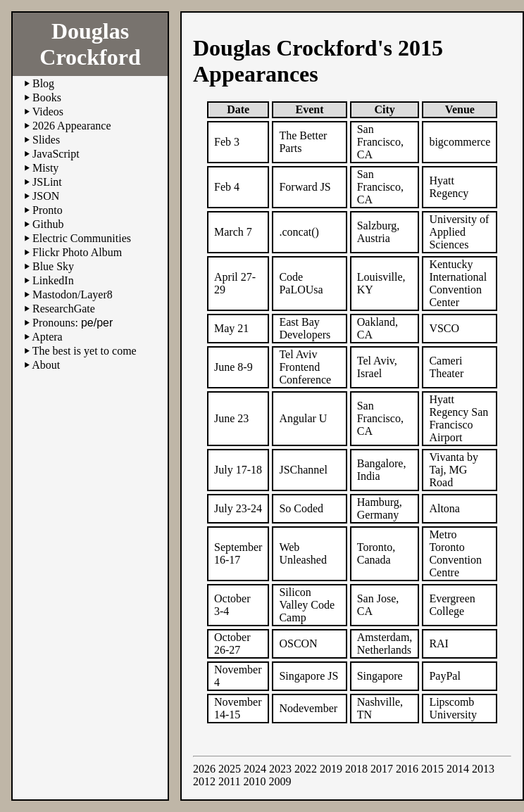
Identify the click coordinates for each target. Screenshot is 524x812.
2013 (483, 769)
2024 (255, 769)
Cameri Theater (446, 367)
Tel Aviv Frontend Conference (305, 367)
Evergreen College (452, 605)
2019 (331, 769)
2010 (254, 781)
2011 (229, 781)
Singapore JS (308, 676)
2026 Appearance (72, 126)
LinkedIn (53, 280)
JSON (46, 196)
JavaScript (56, 154)
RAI (439, 643)
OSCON (298, 643)
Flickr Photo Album (77, 252)
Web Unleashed (303, 553)
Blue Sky (53, 266)
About (46, 365)
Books (47, 97)
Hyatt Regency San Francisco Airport (458, 418)
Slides (46, 140)
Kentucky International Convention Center (458, 283)
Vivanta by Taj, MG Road (454, 470)
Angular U (303, 418)
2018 (356, 769)
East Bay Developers (305, 328)
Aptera (47, 337)
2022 (306, 769)
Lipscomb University (453, 708)
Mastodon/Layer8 (73, 294)
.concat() (299, 232)
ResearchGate (64, 309)
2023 (280, 769)
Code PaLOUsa (301, 283)
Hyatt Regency (449, 187)
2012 (204, 781)
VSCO (444, 328)
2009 (280, 781)
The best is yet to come (85, 351)
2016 (407, 769)
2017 (382, 769)
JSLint (47, 182)
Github (48, 224)
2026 (204, 769)
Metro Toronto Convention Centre (455, 553)
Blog (43, 83)
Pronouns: (73, 323)
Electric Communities (82, 238)
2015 (432, 769)
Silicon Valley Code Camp (307, 605)
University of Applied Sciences (459, 232)
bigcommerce (460, 142)
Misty (45, 168)
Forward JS (305, 187)
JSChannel (303, 470)
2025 (230, 769)
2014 (458, 769)
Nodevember (308, 708)
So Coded (301, 508)
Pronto (48, 210)
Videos (48, 112)
